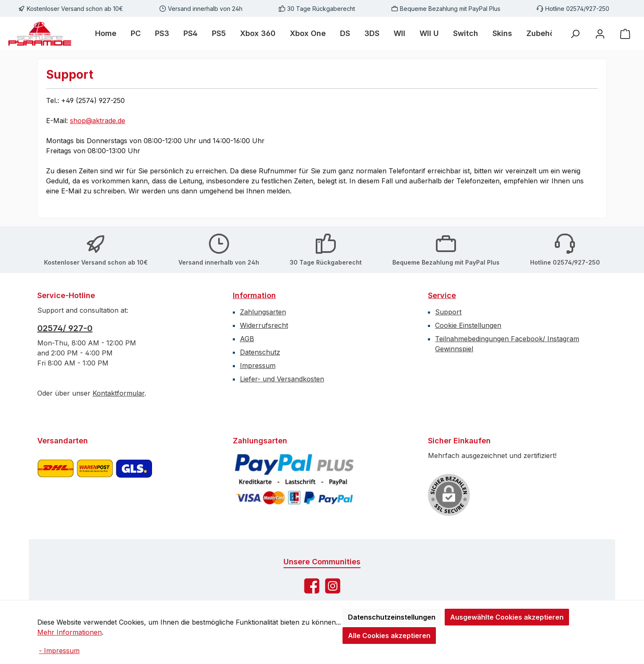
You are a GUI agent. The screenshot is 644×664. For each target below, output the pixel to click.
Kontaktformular (118, 393)
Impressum (258, 365)
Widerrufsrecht (264, 325)
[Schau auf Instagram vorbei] (333, 586)
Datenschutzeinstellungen (392, 617)
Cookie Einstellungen (468, 325)
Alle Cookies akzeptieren (389, 636)
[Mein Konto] (600, 34)
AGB (247, 339)
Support (448, 312)
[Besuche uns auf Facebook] (312, 586)
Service (442, 295)
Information (254, 295)
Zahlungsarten (263, 312)
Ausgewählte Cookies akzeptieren (507, 617)
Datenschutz (260, 352)
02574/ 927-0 (65, 328)
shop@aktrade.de (98, 121)
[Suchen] (575, 34)
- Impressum (59, 651)
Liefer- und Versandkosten (282, 379)
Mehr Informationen (70, 632)
